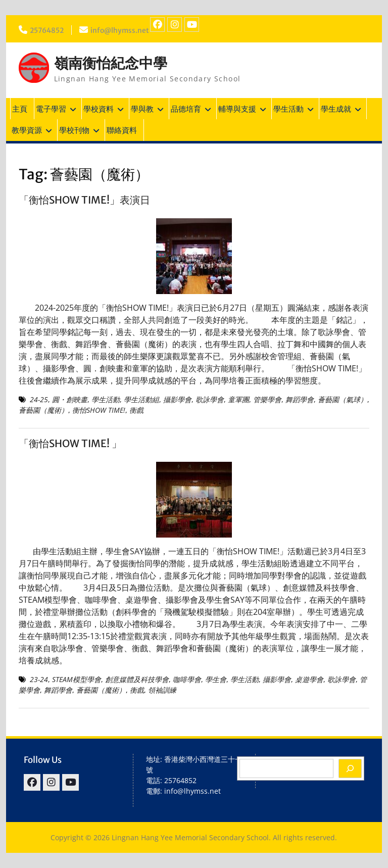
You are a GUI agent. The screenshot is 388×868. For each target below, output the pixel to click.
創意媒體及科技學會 (137, 679)
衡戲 (136, 410)
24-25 (39, 399)
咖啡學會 (187, 679)
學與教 (142, 109)
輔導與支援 (237, 109)
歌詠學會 (210, 399)
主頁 (20, 109)
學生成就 (336, 109)
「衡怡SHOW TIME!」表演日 (84, 200)
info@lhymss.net (122, 30)
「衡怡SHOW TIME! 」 (70, 443)
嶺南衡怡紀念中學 (111, 63)
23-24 (39, 679)
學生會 (216, 679)
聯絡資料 (122, 130)
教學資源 (27, 130)
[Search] (350, 768)
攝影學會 (177, 399)
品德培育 (186, 109)
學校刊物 (74, 130)
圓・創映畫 (70, 399)
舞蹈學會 (300, 399)
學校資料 (99, 109)
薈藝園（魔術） (43, 410)
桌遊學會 (309, 679)
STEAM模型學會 (77, 679)
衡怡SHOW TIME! (99, 410)
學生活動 (288, 109)
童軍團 (238, 399)
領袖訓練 (162, 690)
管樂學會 (267, 399)
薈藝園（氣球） (343, 399)
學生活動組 (141, 399)
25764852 (47, 30)
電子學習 (51, 109)
